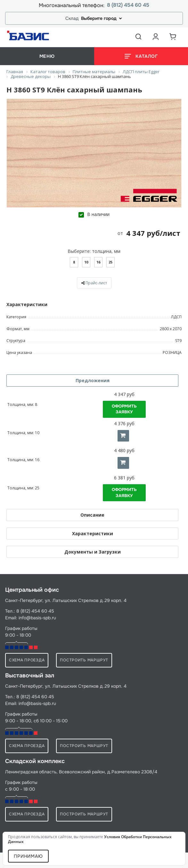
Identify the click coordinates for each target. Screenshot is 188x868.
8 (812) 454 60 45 (128, 5)
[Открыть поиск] (138, 37)
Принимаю (28, 856)
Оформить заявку (124, 409)
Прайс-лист (96, 283)
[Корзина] (173, 37)
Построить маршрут (84, 660)
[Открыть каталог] (141, 56)
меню (47, 56)
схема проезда (27, 660)
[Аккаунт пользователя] (156, 37)
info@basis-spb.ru (37, 618)
